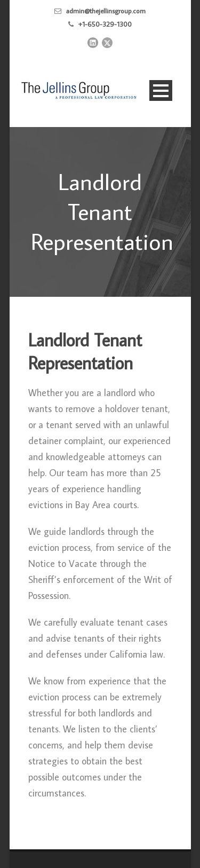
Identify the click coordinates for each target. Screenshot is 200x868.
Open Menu (161, 90)
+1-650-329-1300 (105, 24)
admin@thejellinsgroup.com (106, 11)
